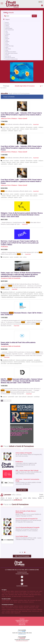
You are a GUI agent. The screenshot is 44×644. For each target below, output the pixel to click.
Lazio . (38, 591)
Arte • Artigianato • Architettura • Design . (19, 600)
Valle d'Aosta (8, 49)
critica (25, 257)
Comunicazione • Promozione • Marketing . (15, 608)
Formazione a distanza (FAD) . (28, 596)
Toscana (7, 44)
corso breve (5, 127)
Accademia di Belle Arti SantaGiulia (11, 278)
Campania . (17, 591)
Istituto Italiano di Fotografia (24, 453)
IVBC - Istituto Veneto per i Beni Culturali (27, 471)
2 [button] (22, 552)
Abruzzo (7, 22)
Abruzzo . (4, 591)
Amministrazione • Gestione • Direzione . (10, 606)
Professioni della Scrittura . (21, 609)
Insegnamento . (17, 613)
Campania (7, 27)
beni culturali (33, 129)
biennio (23, 295)
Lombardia (8, 34)
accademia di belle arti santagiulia (25, 292)
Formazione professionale (22, 574)
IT (40, 2)
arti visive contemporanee (14, 363)
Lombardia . (5, 593)
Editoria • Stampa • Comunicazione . (21, 602)
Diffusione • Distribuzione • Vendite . (31, 608)
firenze (4, 129)
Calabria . (12, 591)
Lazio (6, 31)
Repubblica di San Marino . (24, 595)
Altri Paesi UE (8, 56)
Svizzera (7, 55)
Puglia (7, 40)
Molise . (13, 593)
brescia (36, 294)
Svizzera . (4, 596)
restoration (4, 131)
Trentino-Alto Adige (9, 46)
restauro (41, 127)
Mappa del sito (22, 625)
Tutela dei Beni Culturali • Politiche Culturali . (31, 611)
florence (9, 129)
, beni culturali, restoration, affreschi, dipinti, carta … (20, 124)
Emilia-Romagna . (23, 591)
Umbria (7, 47)
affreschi (10, 131)
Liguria (7, 33)
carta (20, 131)
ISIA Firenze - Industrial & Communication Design (27, 480)
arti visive (3, 363)
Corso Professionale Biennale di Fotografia (27, 528)
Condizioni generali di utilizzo (22, 620)
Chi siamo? (22, 619)
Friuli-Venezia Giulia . (32, 591)
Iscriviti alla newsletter (22, 586)
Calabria (7, 25)
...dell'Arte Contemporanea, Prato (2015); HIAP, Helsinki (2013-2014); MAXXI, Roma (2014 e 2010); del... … (22, 253)
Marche (7, 36)
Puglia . (21, 593)
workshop (37, 397)
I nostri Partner (22, 623)
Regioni (7, 19)
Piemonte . (17, 593)
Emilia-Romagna (9, 28)
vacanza (22, 127)
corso (11, 127)
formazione (29, 127)
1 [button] (20, 552)
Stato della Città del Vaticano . (35, 595)
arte (18, 129)
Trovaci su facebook (9, 97)
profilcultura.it (18, 500)
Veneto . (16, 595)
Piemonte (7, 39)
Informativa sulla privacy (22, 622)
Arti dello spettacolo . (6, 600)
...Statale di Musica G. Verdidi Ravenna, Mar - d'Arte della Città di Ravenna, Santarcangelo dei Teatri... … (21, 223)
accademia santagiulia (26, 294)
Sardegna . (25, 593)
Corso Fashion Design (22, 536)
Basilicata (7, 24)
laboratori (30, 397)
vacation (16, 127)
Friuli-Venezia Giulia (9, 30)
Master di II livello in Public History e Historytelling (26, 512)
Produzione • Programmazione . (8, 609)
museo (27, 129)
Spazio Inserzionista (42, 5)
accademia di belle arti (8, 292)
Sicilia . (29, 593)
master (35, 127)
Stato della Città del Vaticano (11, 53)
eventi (14, 129)
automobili (11, 397)
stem (16, 397)
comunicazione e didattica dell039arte (25, 297)
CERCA (34, 16)
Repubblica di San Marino (11, 52)
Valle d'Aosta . (11, 595)
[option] (22, 527)
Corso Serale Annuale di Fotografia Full (26, 519)
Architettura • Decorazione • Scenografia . (27, 606)
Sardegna (7, 41)
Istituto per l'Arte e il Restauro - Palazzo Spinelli (14, 118)
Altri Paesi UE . (9, 596)
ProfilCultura (4, 247)
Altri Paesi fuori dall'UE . (17, 596)
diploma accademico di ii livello (34, 295)
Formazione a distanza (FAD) (11, 59)
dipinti (16, 131)
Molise (7, 37)
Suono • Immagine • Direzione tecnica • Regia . (12, 611)
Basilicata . (8, 591)
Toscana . (32, 593)
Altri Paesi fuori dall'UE (10, 58)
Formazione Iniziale (22, 572)
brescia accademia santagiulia (24, 360)
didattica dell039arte (7, 297)
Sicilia (6, 43)
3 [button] (25, 552)
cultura (22, 129)
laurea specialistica (14, 295)
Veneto (7, 50)
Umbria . (7, 595)
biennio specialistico (19, 362)
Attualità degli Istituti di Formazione (25, 86)
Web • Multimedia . (32, 600)
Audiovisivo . (32, 602)
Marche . (9, 593)
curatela (16, 257)
